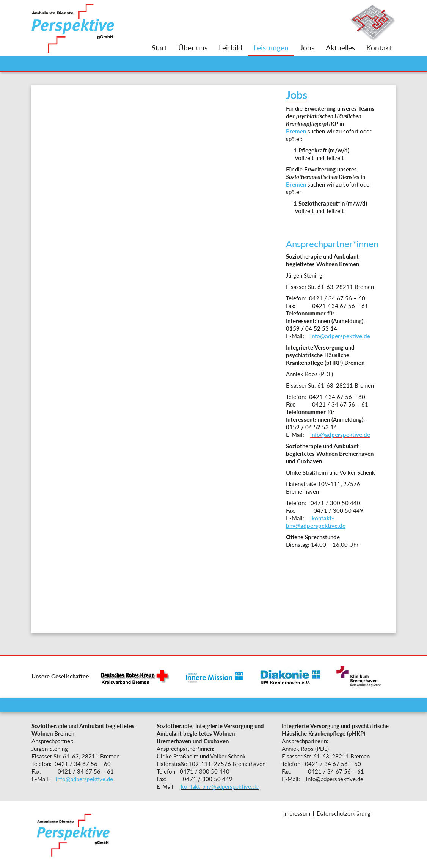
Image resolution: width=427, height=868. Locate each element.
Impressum (297, 813)
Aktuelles (340, 48)
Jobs (307, 48)
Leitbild (231, 48)
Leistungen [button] (271, 48)
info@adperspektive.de (84, 779)
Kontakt (379, 48)
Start (159, 48)
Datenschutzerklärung (344, 813)
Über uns (193, 48)
